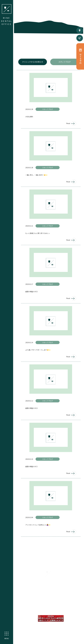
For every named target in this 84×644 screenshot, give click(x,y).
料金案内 (67, 595)
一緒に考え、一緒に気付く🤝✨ (36, 175)
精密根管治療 (35, 607)
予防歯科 (62, 607)
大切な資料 (29, 117)
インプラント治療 (45, 612)
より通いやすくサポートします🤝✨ (38, 350)
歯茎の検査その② (31, 408)
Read (71, 123)
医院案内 (47, 595)
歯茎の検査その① (31, 466)
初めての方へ (37, 595)
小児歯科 (53, 607)
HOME (27, 595)
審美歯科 (45, 607)
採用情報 (56, 600)
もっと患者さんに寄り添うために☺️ (38, 233)
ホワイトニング (59, 612)
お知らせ (76, 595)
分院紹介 (48, 600)
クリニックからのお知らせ (33, 62)
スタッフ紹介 (57, 595)
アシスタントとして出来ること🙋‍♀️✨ (38, 525)
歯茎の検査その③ (31, 292)
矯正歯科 (71, 607)
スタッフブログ (65, 62)
